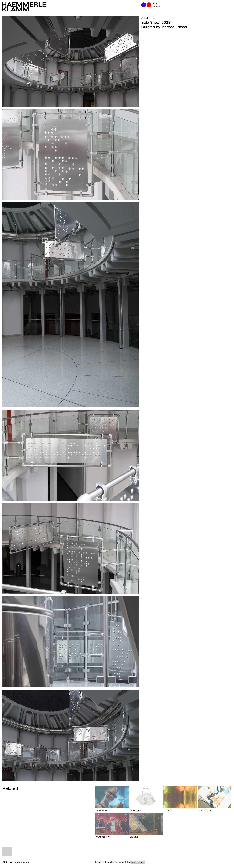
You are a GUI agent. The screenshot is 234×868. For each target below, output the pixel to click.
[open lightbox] (71, 61)
